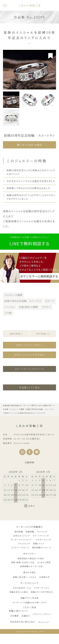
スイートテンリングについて (29, 369)
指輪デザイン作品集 (29, 598)
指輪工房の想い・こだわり (25, 577)
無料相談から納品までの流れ (31, 558)
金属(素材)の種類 (28, 307)
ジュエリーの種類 (13, 295)
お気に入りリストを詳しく (29, 345)
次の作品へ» (43, 334)
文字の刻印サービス (22, 588)
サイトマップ (44, 622)
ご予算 (8, 313)
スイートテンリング (41, 536)
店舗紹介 (26, 616)
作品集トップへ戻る (30, 387)
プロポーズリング (43, 540)
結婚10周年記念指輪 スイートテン (23, 301)
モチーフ (50, 301)
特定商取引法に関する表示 (23, 622)
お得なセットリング (21, 536)
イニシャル (10, 307)
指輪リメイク (39, 543)
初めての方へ (29, 553)
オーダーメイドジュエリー (22, 540)
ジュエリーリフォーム (20, 547)
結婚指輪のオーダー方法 (31, 566)
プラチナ (46, 307)
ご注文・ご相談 (30, 607)
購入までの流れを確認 (30, 145)
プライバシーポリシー (42, 614)
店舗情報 (30, 462)
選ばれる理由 (29, 572)
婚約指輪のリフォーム (42, 547)
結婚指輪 (30, 532)
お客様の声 (44, 577)
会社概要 (14, 616)
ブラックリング (24, 543)
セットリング (42, 532)
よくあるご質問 (44, 562)
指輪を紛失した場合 (19, 592)
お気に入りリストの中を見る (29, 355)
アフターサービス (41, 588)
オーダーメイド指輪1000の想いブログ (29, 602)
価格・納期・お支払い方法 (23, 562)
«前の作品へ (16, 334)
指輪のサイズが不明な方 (42, 592)
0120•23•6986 (22, 443)
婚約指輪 (19, 532)
